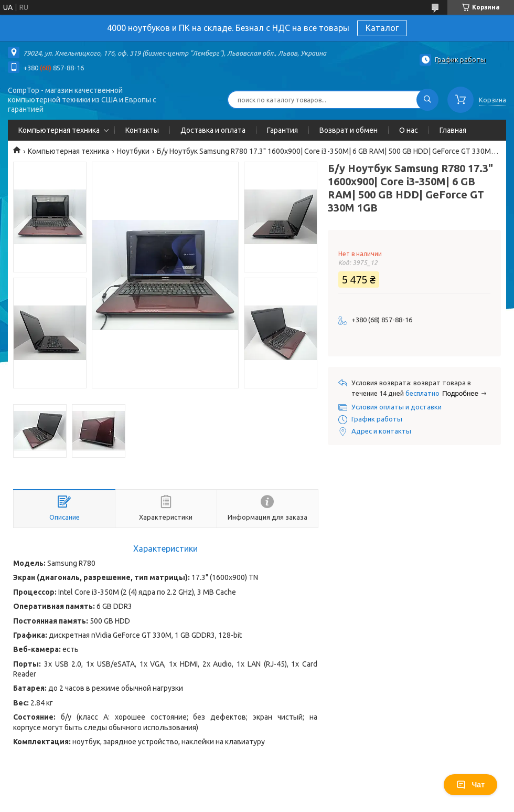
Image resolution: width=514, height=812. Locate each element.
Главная (453, 130)
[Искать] (427, 100)
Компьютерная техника (59, 130)
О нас (409, 130)
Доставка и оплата (213, 130)
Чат (470, 785)
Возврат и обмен (349, 130)
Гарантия (282, 130)
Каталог (382, 28)
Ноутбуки (133, 151)
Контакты (142, 130)
